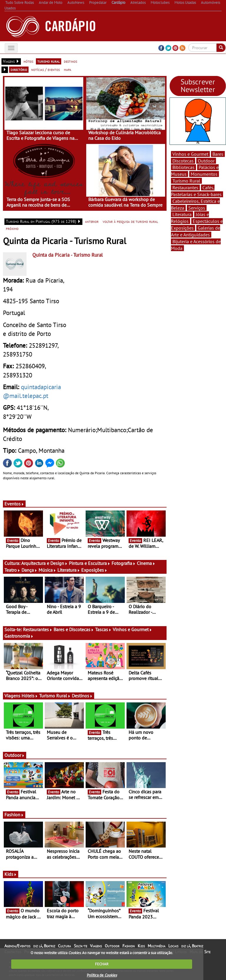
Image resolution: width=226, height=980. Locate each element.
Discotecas (183, 161)
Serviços (197, 208)
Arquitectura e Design (44, 563)
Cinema (146, 563)
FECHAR (102, 964)
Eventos (14, 504)
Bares (218, 154)
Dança (29, 570)
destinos (70, 61)
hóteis (28, 61)
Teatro (12, 570)
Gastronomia (19, 636)
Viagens (96, 946)
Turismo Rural (55, 696)
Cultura (64, 946)
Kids (11, 874)
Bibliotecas (183, 167)
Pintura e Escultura (90, 563)
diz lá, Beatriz (44, 946)
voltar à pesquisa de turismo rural (130, 221)
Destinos (82, 696)
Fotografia (124, 563)
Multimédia (157, 946)
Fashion (14, 815)
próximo (12, 228)
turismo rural (49, 61)
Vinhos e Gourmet (132, 629)
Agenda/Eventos (17, 946)
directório (19, 69)
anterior (92, 221)
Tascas (103, 629)
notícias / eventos (45, 69)
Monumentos (204, 174)
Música (47, 570)
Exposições (94, 570)
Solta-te (80, 946)
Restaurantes (38, 629)
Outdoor (15, 755)
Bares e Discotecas (74, 629)
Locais (173, 946)
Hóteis (30, 696)
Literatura (69, 570)
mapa (68, 69)
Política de (102, 975)
